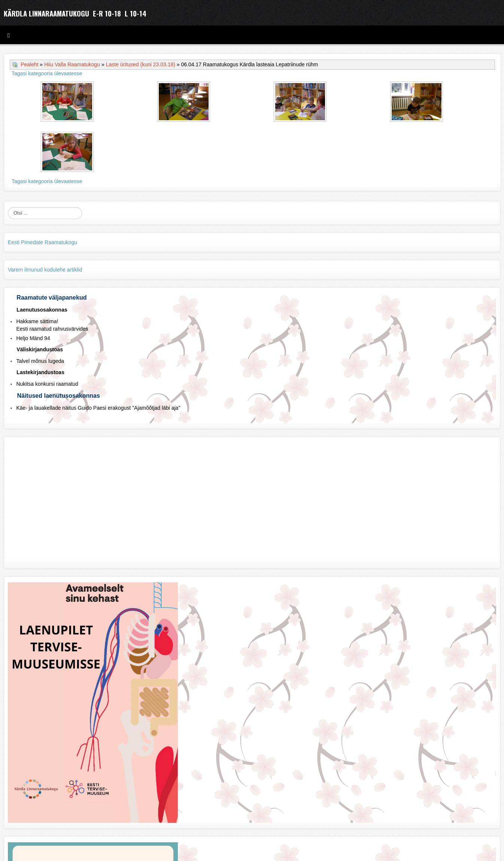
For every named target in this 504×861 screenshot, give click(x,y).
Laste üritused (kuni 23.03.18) (141, 64)
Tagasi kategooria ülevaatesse (47, 73)
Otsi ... (8, 207)
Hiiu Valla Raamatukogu (72, 64)
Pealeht (29, 64)
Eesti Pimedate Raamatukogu (42, 242)
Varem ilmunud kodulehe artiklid (45, 270)
